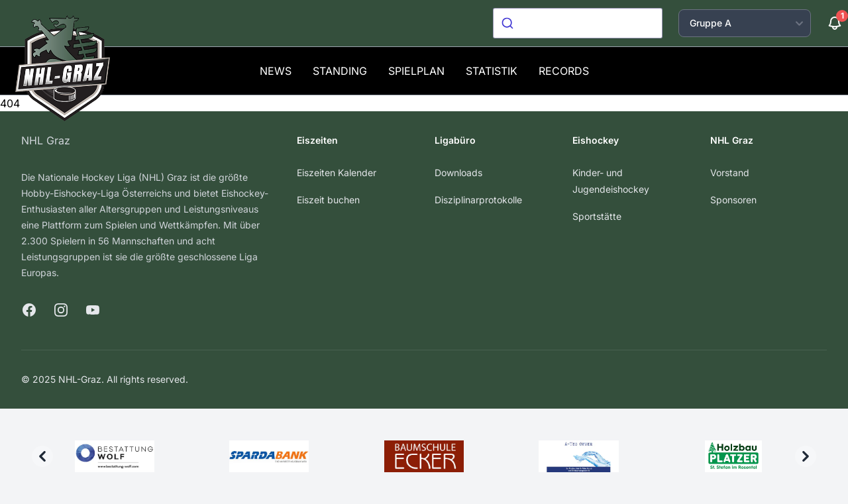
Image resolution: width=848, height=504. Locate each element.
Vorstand (730, 173)
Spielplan (416, 71)
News (276, 71)
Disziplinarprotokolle (478, 200)
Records (564, 71)
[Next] (806, 456)
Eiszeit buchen (328, 200)
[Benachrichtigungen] (835, 23)
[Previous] (42, 456)
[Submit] (509, 23)
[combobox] (578, 23)
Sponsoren (733, 200)
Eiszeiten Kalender (337, 173)
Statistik (492, 71)
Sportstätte (597, 216)
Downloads (458, 173)
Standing (340, 71)
